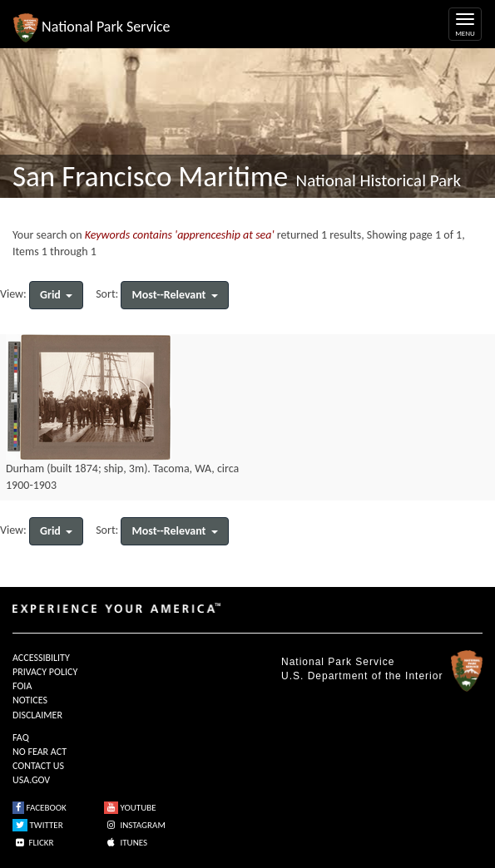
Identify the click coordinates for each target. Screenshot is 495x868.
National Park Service (338, 662)
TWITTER (38, 825)
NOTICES (30, 700)
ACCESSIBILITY (41, 658)
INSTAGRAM (135, 825)
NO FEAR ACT (40, 752)
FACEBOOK (40, 808)
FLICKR (33, 843)
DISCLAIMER (37, 715)
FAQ (21, 737)
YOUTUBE (130, 808)
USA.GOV (31, 780)
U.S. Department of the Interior (362, 676)
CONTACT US (38, 766)
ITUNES (126, 843)
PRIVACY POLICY (45, 672)
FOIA (22, 686)
